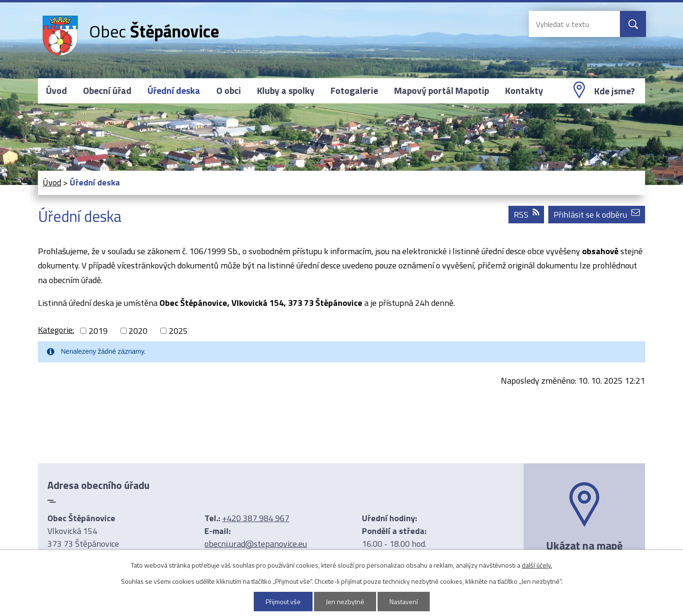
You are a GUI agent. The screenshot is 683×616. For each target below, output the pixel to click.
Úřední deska (174, 91)
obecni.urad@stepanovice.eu (256, 544)
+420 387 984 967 (256, 518)
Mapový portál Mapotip (442, 91)
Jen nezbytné (345, 602)
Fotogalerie (354, 91)
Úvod (56, 91)
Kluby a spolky (286, 91)
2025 (178, 331)
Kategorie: (56, 330)
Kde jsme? (614, 91)
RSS (526, 215)
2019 (98, 331)
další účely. (537, 565)
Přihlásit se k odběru (597, 215)
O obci (229, 91)
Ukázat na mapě (584, 545)
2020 (138, 331)
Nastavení (404, 602)
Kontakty (524, 91)
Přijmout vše (283, 602)
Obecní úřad (107, 91)
